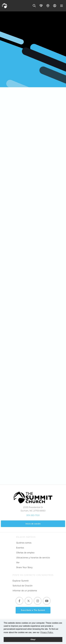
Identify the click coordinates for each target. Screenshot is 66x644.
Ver (18, 562)
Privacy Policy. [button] (47, 632)
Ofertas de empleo (25, 553)
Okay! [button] (33, 639)
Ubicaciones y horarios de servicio (33, 558)
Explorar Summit (21, 581)
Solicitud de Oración (23, 586)
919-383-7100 (33, 515)
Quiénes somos (24, 543)
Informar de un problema (25, 591)
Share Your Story (24, 567)
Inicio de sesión (33, 524)
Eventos (20, 548)
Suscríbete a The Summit (33, 610)
